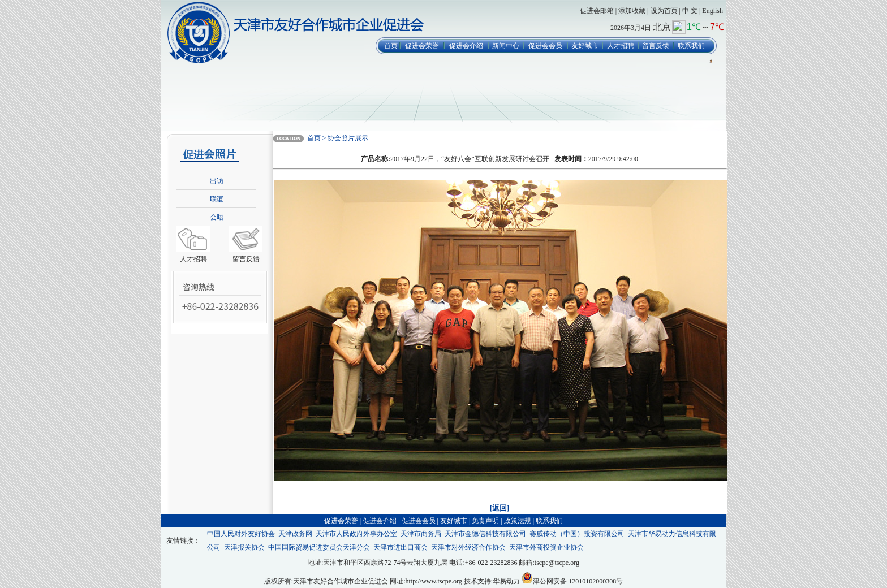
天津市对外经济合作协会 (468, 547)
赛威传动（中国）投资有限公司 (577, 534)
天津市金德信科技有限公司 (485, 534)
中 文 (690, 11)
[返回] (500, 508)
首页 (391, 46)
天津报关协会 (244, 547)
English (712, 11)
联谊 (217, 199)
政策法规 (518, 521)
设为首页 (664, 11)
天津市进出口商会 (401, 547)
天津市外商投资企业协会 (546, 547)
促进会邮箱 (597, 11)
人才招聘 (621, 46)
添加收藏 (632, 11)
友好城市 (585, 46)
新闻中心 (506, 46)
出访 (217, 181)
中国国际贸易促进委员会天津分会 (319, 547)
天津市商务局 (421, 534)
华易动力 (506, 581)
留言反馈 (656, 46)
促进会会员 (545, 46)
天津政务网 (295, 534)
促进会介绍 (466, 46)
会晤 (217, 217)
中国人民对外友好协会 (241, 534)
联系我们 (691, 46)
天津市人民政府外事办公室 (356, 534)
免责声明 (485, 521)
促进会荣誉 (422, 46)
